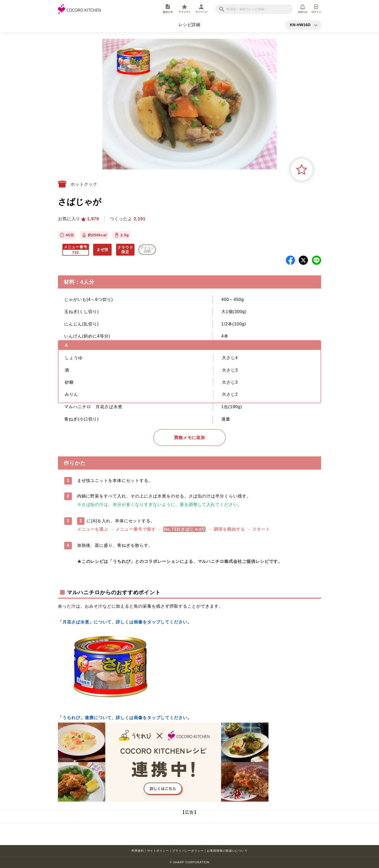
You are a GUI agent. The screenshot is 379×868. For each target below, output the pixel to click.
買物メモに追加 (190, 438)
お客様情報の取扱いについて (227, 851)
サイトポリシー (158, 851)
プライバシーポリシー (188, 851)
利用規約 (138, 851)
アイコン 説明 (147, 250)
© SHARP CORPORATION (189, 862)
